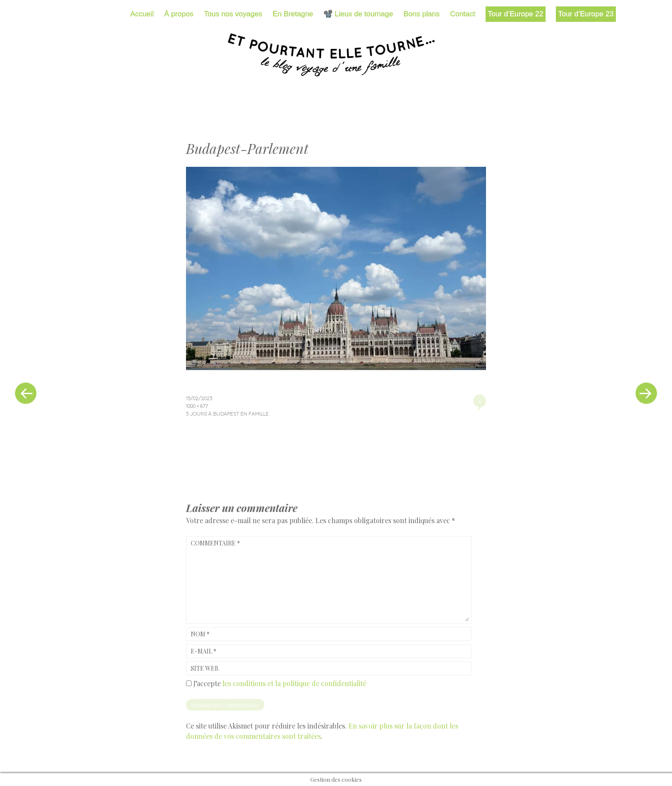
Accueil (142, 14)
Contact (463, 14)
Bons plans (422, 14)
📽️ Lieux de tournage (358, 14)
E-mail (204, 651)
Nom (200, 634)
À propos (179, 14)
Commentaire (215, 543)
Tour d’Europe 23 (586, 14)
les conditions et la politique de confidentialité (294, 683)
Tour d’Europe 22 (515, 14)
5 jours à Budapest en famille (227, 414)
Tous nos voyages (233, 14)
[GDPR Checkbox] (189, 683)
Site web (205, 668)
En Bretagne (293, 14)
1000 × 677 (197, 406)
